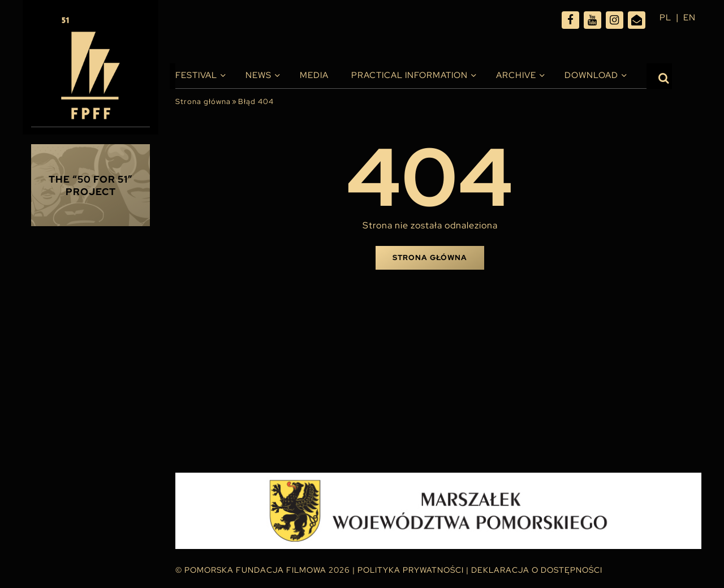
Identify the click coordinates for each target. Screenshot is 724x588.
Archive (516, 75)
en (689, 17)
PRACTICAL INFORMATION (410, 75)
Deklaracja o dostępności (537, 570)
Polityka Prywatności (411, 570)
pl (664, 17)
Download (591, 75)
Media (314, 75)
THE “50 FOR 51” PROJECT (91, 185)
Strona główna (203, 101)
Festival (196, 75)
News (258, 75)
